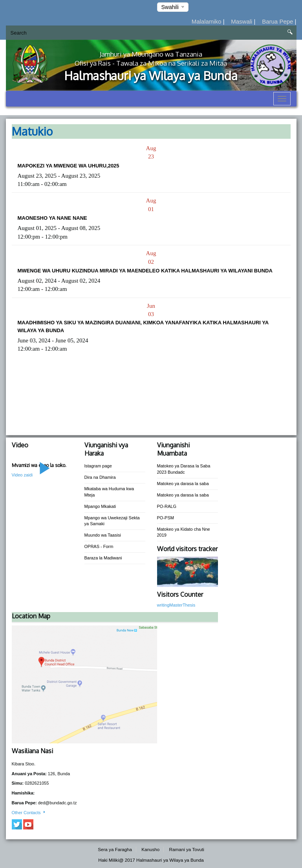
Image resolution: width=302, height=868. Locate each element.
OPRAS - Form (99, 546)
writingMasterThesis (176, 605)
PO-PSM (166, 518)
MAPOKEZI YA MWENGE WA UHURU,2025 (69, 166)
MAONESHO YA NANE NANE (52, 218)
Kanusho (150, 849)
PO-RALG (167, 506)
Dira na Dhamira (100, 477)
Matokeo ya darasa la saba (183, 484)
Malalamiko (207, 21)
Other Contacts (29, 813)
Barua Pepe (278, 21)
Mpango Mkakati (100, 506)
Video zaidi (22, 475)
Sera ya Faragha (115, 849)
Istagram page (98, 466)
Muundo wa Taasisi (103, 535)
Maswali (242, 21)
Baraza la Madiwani (103, 558)
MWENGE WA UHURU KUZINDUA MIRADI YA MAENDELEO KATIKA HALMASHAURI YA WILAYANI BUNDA (145, 271)
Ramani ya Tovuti (187, 849)
